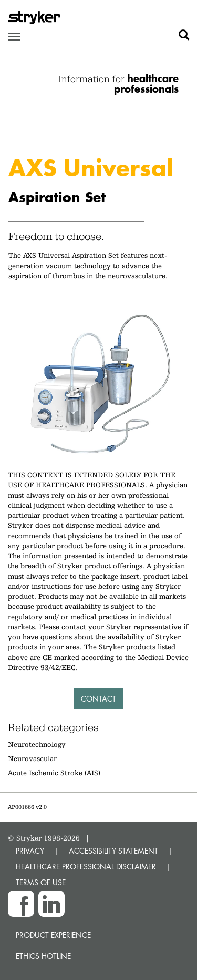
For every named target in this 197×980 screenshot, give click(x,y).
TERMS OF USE (41, 882)
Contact (98, 699)
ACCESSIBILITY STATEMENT (113, 851)
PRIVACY (30, 851)
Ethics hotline (43, 956)
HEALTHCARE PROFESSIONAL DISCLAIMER (86, 867)
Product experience (53, 935)
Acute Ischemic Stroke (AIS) (54, 773)
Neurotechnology (37, 744)
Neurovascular (32, 758)
